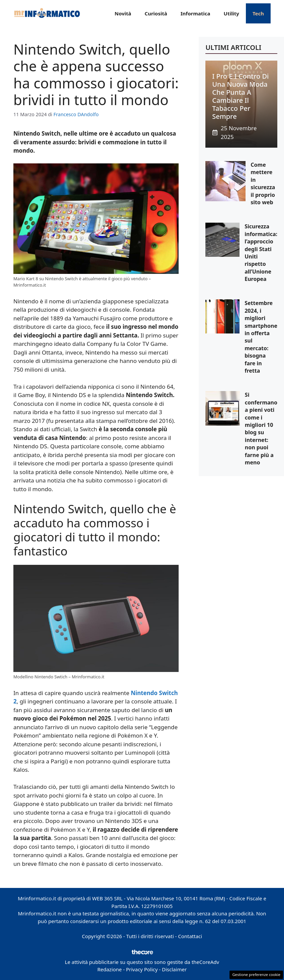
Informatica (196, 13)
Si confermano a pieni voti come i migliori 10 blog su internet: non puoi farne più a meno (261, 429)
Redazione (110, 969)
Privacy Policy (142, 969)
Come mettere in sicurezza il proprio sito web (263, 183)
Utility (231, 13)
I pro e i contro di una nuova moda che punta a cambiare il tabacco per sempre (240, 96)
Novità (123, 13)
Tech (258, 13)
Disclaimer (174, 969)
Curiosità (156, 13)
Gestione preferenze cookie (256, 974)
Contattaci (190, 936)
